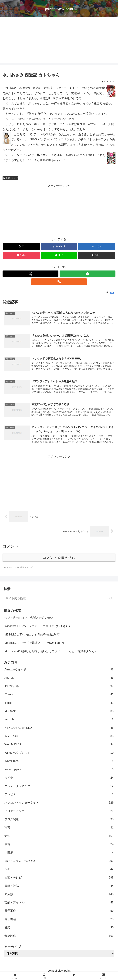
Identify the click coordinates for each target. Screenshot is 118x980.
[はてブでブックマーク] (96, 246)
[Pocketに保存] (22, 255)
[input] (59, 598)
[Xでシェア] (22, 246)
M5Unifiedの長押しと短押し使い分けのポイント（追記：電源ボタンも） (51, 651)
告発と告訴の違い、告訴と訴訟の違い (29, 618)
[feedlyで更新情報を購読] (88, 274)
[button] (96, 255)
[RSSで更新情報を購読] (59, 282)
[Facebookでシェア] (59, 246)
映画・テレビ (10, 178)
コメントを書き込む (59, 558)
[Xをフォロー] (30, 274)
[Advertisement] (59, 41)
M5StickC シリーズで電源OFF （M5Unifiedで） (35, 643)
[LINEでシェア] (59, 255)
